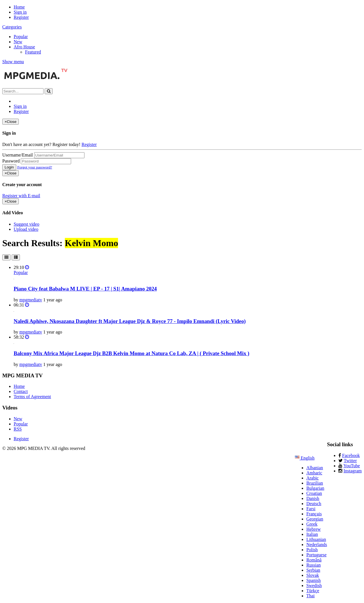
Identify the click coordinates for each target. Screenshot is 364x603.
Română (314, 560)
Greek (312, 524)
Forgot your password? (35, 167)
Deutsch (314, 504)
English (305, 458)
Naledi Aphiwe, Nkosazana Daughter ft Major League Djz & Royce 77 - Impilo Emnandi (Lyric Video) (130, 321)
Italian (312, 534)
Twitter (350, 461)
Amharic (314, 473)
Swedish (314, 585)
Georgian (315, 519)
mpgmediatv (31, 300)
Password (11, 161)
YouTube (351, 466)
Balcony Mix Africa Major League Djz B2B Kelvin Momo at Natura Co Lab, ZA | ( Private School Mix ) (132, 353)
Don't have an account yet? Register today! (41, 144)
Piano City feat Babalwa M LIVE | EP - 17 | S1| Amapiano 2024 (85, 289)
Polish (312, 550)
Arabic (313, 478)
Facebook (351, 455)
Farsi (311, 509)
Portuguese (316, 555)
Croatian (314, 493)
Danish (313, 498)
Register (21, 17)
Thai (310, 596)
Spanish (314, 580)
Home (19, 7)
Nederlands (317, 545)
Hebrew (314, 529)
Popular (21, 37)
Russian (314, 565)
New (18, 42)
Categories (12, 27)
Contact (21, 391)
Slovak (313, 575)
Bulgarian (315, 488)
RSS (18, 429)
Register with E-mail (21, 196)
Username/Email (18, 155)
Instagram (353, 471)
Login (9, 167)
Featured (33, 52)
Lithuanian (316, 539)
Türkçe (313, 591)
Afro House (24, 47)
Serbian (313, 570)
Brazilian (315, 483)
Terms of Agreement (32, 397)
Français (314, 514)
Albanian (315, 468)
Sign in (20, 12)
